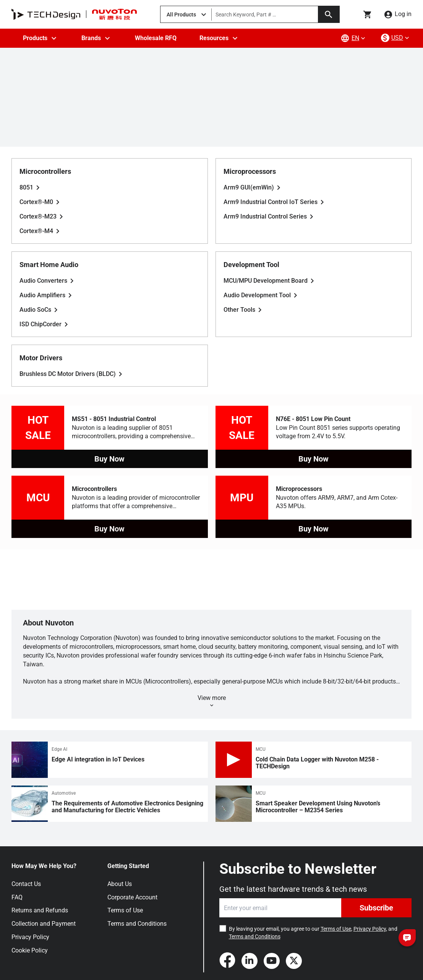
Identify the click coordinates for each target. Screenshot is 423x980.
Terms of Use (125, 910)
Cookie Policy (30, 950)
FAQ (17, 897)
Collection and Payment (44, 924)
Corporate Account (132, 897)
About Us (120, 884)
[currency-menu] (396, 38)
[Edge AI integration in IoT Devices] (110, 760)
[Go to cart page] (368, 15)
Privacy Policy (30, 937)
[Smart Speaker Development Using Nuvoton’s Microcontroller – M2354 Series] (314, 804)
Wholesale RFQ (156, 38)
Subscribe (376, 908)
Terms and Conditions (137, 924)
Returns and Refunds (40, 910)
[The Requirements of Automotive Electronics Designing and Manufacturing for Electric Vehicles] (110, 804)
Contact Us (26, 884)
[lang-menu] (354, 38)
